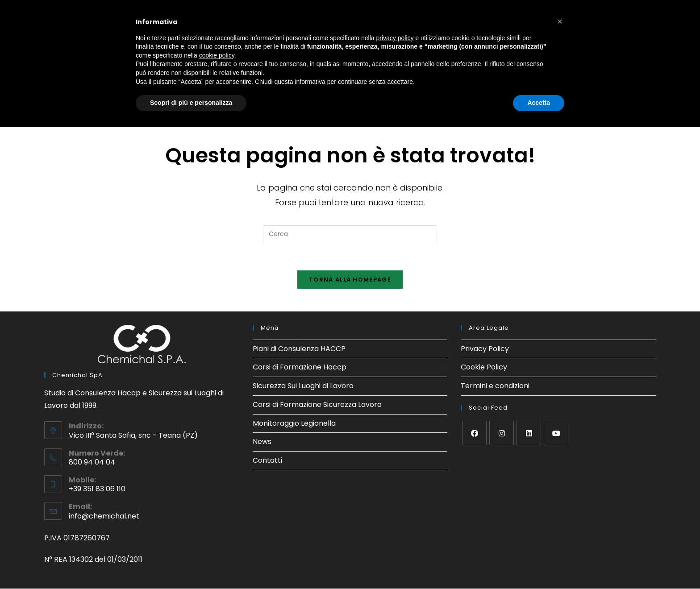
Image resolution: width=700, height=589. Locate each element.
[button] (560, 21)
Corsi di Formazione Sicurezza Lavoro (317, 404)
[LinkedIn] (529, 433)
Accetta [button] (539, 103)
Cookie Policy (484, 367)
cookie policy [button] (217, 55)
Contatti (267, 461)
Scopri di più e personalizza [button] (191, 103)
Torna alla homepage (350, 280)
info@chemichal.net (104, 516)
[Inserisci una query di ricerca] (350, 234)
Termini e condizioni (495, 386)
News (262, 442)
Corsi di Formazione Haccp (300, 367)
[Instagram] (502, 433)
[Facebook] (474, 433)
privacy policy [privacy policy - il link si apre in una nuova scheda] (395, 38)
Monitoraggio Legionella (294, 423)
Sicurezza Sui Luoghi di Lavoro (303, 386)
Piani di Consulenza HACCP (299, 349)
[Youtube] (556, 433)
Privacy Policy (485, 349)
